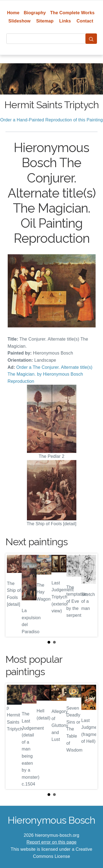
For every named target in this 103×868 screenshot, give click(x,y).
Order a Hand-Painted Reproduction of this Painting (52, 120)
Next (89, 595)
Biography (35, 13)
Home (13, 13)
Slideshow (20, 21)
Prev (14, 595)
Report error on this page (52, 842)
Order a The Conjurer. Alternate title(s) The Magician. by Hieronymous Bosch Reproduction (50, 374)
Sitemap (45, 21)
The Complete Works (73, 13)
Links (65, 21)
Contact (85, 21)
